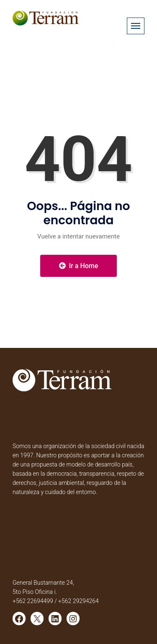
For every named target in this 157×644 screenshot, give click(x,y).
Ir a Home (79, 266)
